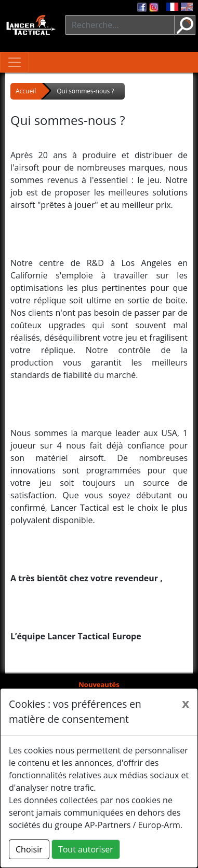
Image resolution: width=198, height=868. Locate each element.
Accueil (26, 91)
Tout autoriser (86, 849)
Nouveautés (99, 684)
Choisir (29, 849)
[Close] (186, 703)
